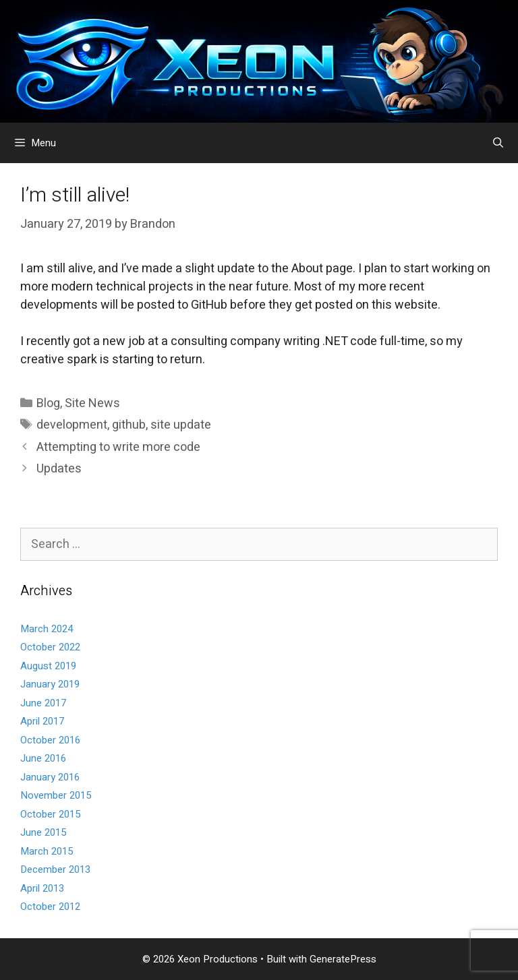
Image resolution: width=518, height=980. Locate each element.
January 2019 (50, 684)
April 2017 (42, 721)
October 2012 (50, 907)
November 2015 (56, 795)
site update (181, 425)
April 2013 (42, 888)
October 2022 (50, 647)
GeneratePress (343, 959)
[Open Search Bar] (498, 143)
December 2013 (55, 869)
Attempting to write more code (118, 447)
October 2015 (50, 814)
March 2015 (47, 851)
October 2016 (50, 740)
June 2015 (43, 832)
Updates (59, 469)
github (129, 425)
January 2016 (50, 777)
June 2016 (43, 758)
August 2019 (48, 666)
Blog (48, 403)
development (72, 425)
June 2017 (43, 703)
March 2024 (47, 629)
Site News (92, 403)
